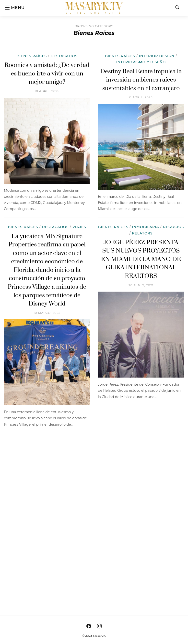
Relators (142, 233)
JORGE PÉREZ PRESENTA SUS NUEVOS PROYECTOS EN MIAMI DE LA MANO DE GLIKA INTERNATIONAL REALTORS (141, 259)
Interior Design (157, 56)
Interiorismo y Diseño (141, 62)
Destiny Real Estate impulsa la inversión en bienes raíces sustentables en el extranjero (141, 80)
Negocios (173, 227)
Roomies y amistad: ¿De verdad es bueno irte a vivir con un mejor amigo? (47, 74)
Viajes (79, 227)
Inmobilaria (146, 227)
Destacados (64, 56)
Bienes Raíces (32, 56)
